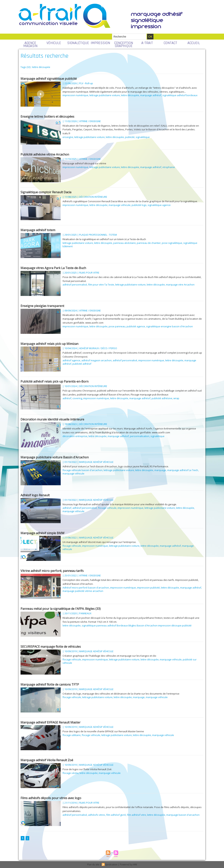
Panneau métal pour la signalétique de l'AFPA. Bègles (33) (61, 609)
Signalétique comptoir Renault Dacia (46, 192)
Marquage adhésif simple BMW (42, 533)
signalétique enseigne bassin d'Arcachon (169, 326)
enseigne (68, 137)
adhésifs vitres (97, 815)
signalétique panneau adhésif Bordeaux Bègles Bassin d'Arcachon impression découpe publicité (137, 625)
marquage (160, 470)
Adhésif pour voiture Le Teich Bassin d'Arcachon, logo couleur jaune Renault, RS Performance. (116, 466)
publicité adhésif (82, 364)
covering (77, 398)
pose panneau (117, 326)
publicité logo (139, 205)
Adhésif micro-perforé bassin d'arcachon (86, 588)
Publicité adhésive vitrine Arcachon (45, 154)
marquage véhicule (120, 205)
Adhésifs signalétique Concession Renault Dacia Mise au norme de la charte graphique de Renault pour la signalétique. (130, 201)
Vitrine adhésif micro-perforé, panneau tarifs (52, 571)
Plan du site (93, 865)
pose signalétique (172, 243)
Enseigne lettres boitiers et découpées (47, 117)
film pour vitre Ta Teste (101, 285)
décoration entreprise (75, 436)
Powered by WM (128, 865)
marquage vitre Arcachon (180, 285)
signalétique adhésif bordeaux (180, 95)
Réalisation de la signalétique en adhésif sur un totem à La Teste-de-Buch (104, 239)
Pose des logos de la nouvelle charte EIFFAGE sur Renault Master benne (103, 731)
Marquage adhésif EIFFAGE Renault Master (50, 722)
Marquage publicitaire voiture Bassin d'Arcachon (55, 457)
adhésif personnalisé (75, 285)
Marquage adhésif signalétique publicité (49, 79)
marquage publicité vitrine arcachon (83, 591)
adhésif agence (71, 360)
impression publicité (148, 588)
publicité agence (136, 326)
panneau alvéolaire (125, 243)
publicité (130, 137)
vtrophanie (169, 167)
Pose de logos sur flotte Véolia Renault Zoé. (87, 769)
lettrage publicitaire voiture (105, 95)
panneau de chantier (149, 243)
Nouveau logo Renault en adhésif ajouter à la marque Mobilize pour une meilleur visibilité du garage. (120, 504)
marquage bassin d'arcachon (183, 815)
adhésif (67, 398)
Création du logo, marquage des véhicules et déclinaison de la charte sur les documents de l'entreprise (121, 694)
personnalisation (140, 436)
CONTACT (170, 43)
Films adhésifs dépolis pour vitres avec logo (51, 798)
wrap (176, 398)
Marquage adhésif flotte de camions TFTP (50, 684)
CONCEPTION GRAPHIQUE (124, 44)
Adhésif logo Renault (35, 495)
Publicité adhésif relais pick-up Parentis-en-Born (55, 381)
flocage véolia (70, 773)
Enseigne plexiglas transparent (42, 306)
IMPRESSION (100, 43)
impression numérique (75, 95)
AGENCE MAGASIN (30, 44)
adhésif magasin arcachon (97, 360)
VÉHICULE (54, 43)
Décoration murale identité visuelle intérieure (52, 419)
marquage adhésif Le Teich (183, 470)
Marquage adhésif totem (38, 230)
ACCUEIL (194, 43)
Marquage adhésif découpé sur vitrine (84, 163)
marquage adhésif (151, 95)
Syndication (111, 865)
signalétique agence (159, 205)
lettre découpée (130, 95)
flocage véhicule (107, 508)
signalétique (143, 137)
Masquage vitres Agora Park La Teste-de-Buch (53, 268)
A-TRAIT (147, 43)
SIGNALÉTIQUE (78, 43)
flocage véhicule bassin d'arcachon (83, 470)
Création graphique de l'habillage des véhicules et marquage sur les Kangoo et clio (109, 656)
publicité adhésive (162, 398)
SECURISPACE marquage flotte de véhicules (51, 647)
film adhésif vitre (136, 815)
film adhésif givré (116, 815)
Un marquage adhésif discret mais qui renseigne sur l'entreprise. (99, 542)
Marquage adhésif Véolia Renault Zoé (47, 760)
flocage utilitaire (72, 735)
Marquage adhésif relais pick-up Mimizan (49, 344)
